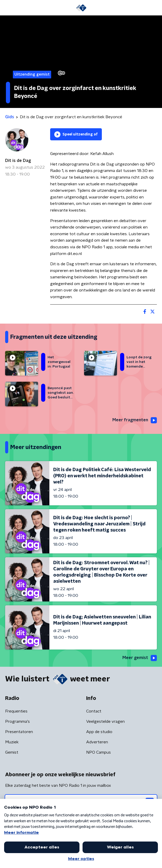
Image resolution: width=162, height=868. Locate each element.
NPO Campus (98, 752)
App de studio (99, 732)
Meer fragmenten (135, 420)
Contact (94, 711)
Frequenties (16, 711)
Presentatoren (19, 732)
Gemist (12, 752)
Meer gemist (140, 658)
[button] (8, 8)
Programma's (17, 721)
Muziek (12, 742)
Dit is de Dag (18, 161)
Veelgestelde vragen (105, 721)
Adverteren (97, 742)
